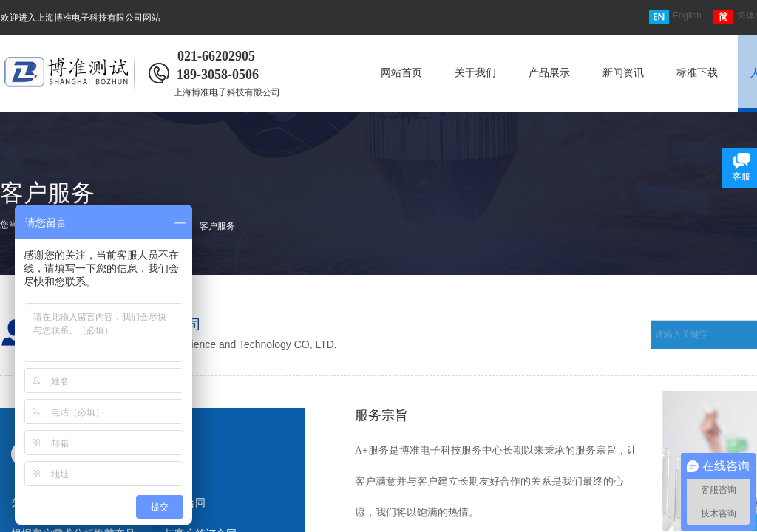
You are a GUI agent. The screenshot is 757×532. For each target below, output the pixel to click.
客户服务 (217, 226)
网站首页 (401, 73)
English (675, 17)
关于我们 (475, 73)
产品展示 (549, 73)
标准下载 (697, 73)
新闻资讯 (623, 73)
